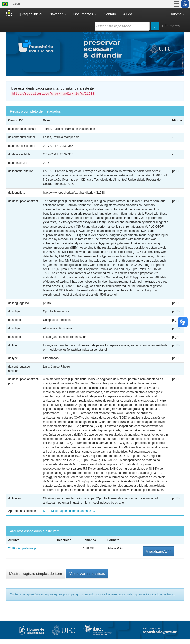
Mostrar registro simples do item (36, 573)
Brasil (11, 4)
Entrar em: (173, 26)
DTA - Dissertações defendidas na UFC (69, 511)
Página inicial (31, 14)
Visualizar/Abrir (158, 551)
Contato (110, 14)
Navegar (58, 14)
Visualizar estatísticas (87, 573)
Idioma (178, 14)
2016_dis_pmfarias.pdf (23, 548)
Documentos (85, 14)
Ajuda (128, 14)
